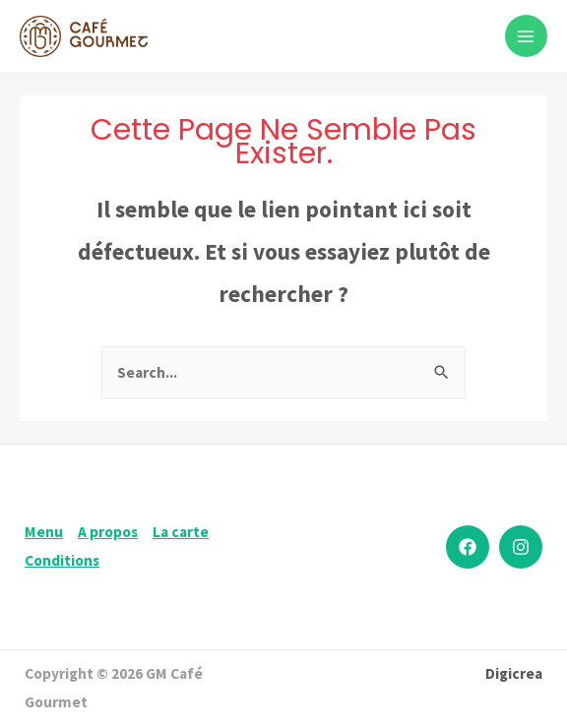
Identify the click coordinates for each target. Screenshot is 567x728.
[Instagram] (521, 547)
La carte (181, 532)
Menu (44, 532)
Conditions (62, 560)
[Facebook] (468, 547)
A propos (108, 532)
